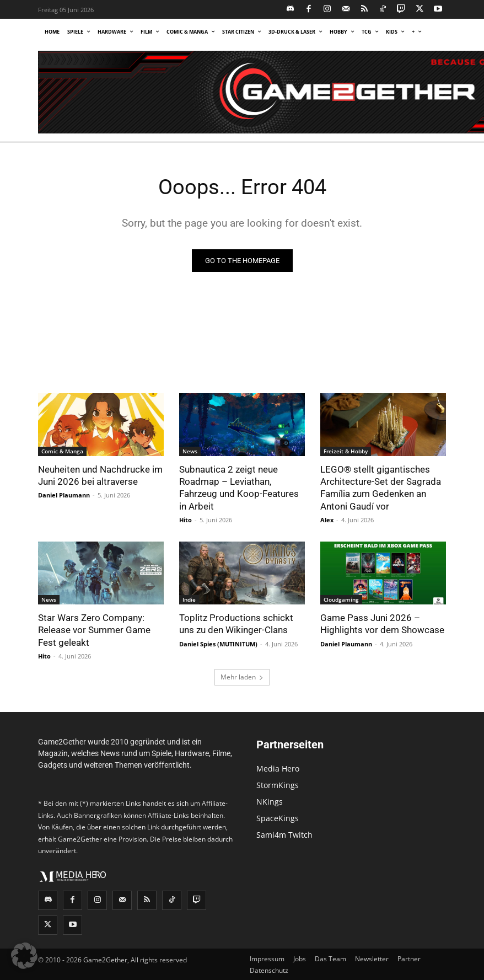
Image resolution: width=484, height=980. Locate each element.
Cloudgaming (341, 599)
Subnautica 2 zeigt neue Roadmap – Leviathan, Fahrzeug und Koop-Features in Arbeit (239, 488)
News (190, 451)
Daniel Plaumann (64, 495)
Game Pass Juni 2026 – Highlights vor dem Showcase (382, 623)
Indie (189, 599)
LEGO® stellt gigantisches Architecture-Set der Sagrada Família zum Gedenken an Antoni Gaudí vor (381, 488)
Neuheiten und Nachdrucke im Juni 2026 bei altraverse (100, 475)
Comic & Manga (62, 451)
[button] (24, 956)
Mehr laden (242, 676)
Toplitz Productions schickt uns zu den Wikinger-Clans (236, 623)
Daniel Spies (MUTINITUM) (218, 643)
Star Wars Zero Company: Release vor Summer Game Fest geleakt (94, 629)
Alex (327, 519)
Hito (185, 519)
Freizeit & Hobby (346, 451)
